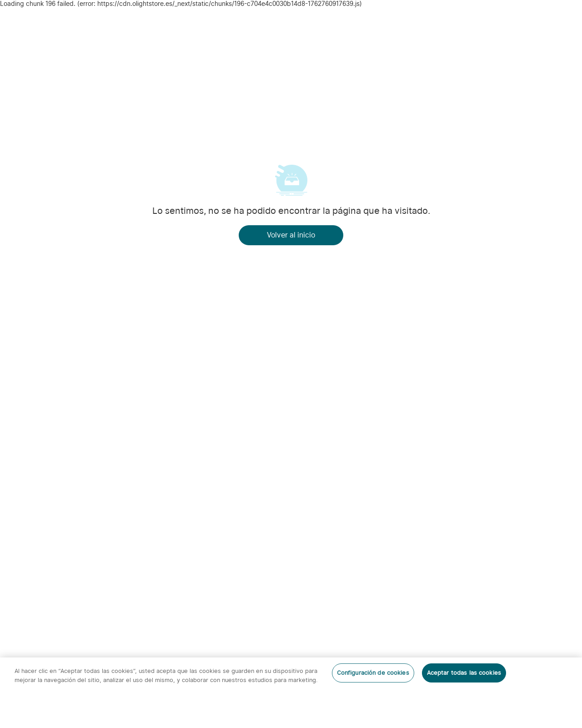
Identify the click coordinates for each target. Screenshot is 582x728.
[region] (291, 693)
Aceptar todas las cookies (464, 673)
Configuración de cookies (373, 673)
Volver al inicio (291, 235)
